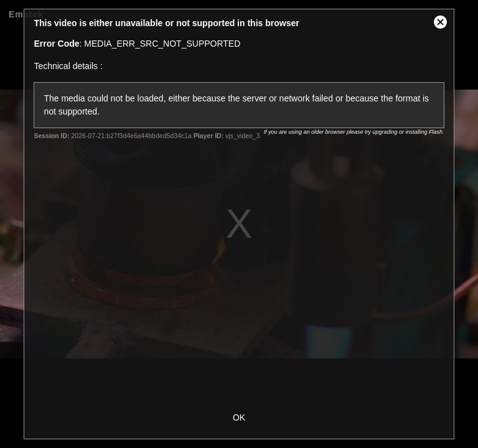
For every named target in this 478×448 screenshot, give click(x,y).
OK (239, 418)
